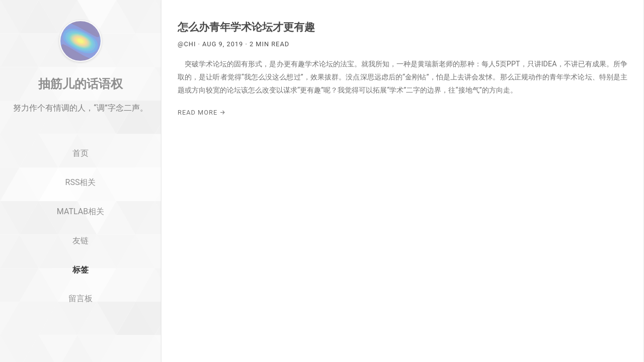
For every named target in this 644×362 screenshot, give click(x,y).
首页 (80, 192)
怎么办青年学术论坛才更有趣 (246, 27)
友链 (80, 279)
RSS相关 (81, 220)
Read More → (202, 112)
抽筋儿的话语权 (80, 122)
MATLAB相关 (80, 250)
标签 (80, 308)
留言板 (80, 337)
